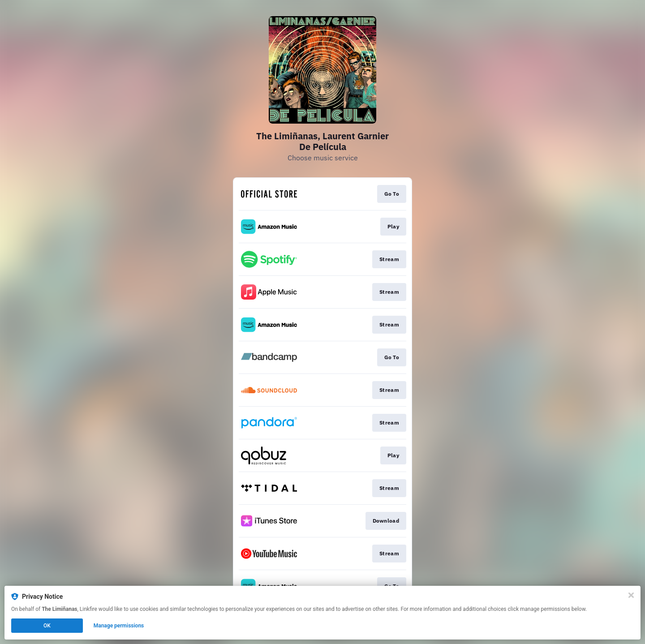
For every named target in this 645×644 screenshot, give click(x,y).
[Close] (631, 595)
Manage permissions (119, 626)
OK (47, 626)
